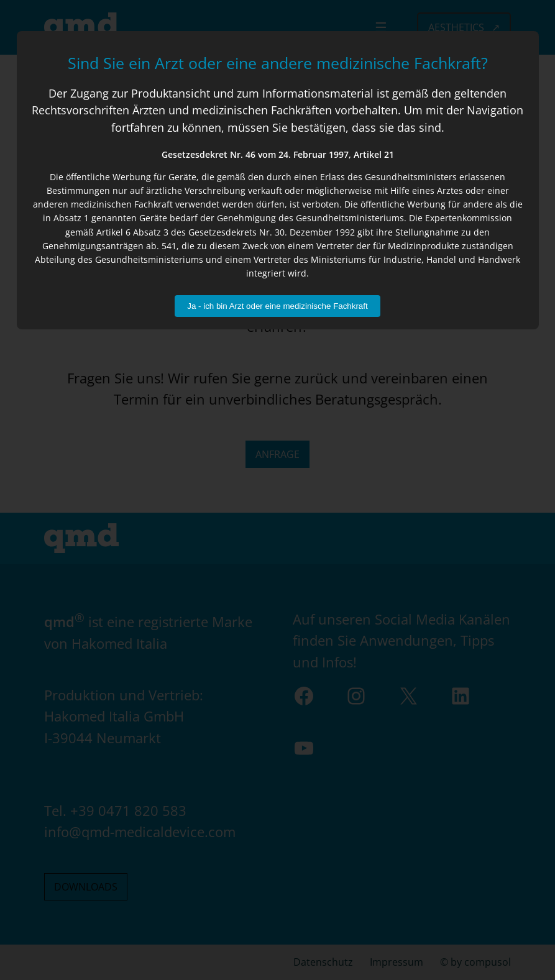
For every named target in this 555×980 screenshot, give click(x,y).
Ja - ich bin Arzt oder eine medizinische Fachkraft (277, 306)
